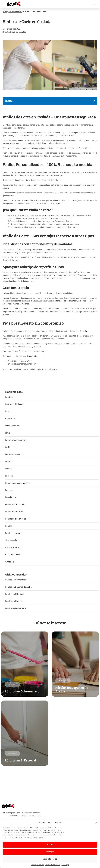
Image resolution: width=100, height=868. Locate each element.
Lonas (8, 461)
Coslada (83, 331)
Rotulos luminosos (14, 533)
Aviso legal (65, 865)
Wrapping (10, 562)
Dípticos (9, 411)
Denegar (50, 852)
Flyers (8, 433)
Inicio (5, 12)
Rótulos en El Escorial (15, 594)
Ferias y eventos (12, 426)
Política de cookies (37, 865)
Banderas (9, 397)
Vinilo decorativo (15, 12)
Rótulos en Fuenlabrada (16, 608)
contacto (33, 356)
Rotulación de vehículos (16, 519)
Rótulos (9, 526)
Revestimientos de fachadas (18, 483)
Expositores (10, 419)
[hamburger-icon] (95, 4)
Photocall (9, 476)
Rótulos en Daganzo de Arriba (18, 587)
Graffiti (8, 447)
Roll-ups (9, 490)
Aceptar (50, 845)
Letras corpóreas (13, 454)
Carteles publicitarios (14, 404)
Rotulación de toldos (14, 512)
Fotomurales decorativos (16, 440)
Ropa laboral (11, 497)
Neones (9, 469)
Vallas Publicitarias (13, 547)
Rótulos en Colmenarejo (16, 580)
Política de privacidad (53, 865)
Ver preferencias (50, 859)
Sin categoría (11, 540)
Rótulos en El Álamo (14, 601)
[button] (96, 823)
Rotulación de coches (15, 504)
